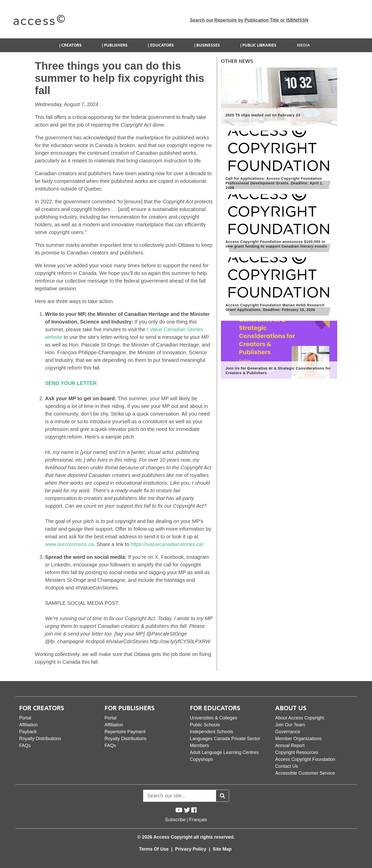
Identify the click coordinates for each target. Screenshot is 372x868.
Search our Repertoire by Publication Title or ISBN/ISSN (249, 20)
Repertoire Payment (125, 732)
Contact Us (286, 766)
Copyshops (201, 759)
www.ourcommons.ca (69, 544)
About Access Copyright (300, 718)
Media (303, 45)
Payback (28, 732)
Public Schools (205, 725)
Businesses (208, 45)
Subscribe (175, 820)
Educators (162, 45)
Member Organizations (298, 739)
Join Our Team (290, 725)
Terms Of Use (155, 849)
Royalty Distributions (40, 739)
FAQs (25, 745)
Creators (71, 45)
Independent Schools (212, 732)
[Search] (180, 796)
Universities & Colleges (214, 718)
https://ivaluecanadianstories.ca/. (168, 544)
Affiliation (29, 725)
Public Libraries (259, 45)
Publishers (116, 45)
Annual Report (290, 745)
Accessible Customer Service (305, 773)
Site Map (222, 849)
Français (198, 820)
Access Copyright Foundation (305, 759)
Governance (288, 732)
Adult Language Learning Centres (224, 752)
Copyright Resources (297, 752)
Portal (25, 718)
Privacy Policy (191, 849)
